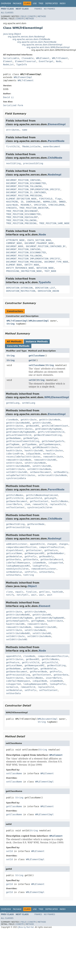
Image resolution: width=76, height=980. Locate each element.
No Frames (49, 9)
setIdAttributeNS (17, 472)
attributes (13, 130)
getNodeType (31, 438)
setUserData (46, 572)
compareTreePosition (52, 547)
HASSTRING (12, 202)
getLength (50, 498)
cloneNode (12, 420)
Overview (6, 3)
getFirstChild (15, 498)
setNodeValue (14, 572)
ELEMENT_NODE (14, 265)
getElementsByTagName (48, 429)
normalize (49, 454)
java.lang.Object (12, 34)
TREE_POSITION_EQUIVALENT (22, 217)
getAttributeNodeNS (18, 423)
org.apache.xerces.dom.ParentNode (37, 42)
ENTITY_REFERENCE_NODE (20, 268)
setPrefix (31, 572)
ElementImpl (57, 124)
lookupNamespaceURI (18, 566)
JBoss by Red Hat (26, 927)
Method (42, 16)
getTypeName (29, 444)
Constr (32, 16)
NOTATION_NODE (45, 268)
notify (10, 595)
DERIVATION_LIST (45, 288)
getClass (44, 592)
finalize (31, 592)
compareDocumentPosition (21, 547)
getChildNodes (15, 495)
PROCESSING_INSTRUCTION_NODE (24, 271)
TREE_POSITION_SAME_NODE (54, 223)
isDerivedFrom (15, 454)
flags (58, 199)
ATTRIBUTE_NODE (15, 240)
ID (22, 202)
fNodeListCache (31, 146)
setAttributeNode (35, 463)
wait (34, 595)
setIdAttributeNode (39, 469)
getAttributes (15, 426)
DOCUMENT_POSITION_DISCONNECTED (26, 183)
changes (64, 544)
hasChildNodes (60, 501)
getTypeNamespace (50, 444)
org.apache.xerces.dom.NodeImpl (26, 37)
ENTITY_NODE (32, 265)
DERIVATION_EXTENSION (19, 288)
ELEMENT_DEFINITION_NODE (21, 199)
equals (19, 592)
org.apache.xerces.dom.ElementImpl (42, 45)
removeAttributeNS (45, 460)
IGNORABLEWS (33, 202)
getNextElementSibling (48, 435)
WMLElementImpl (23, 77)
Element (8, 61)
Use (35, 3)
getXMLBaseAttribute (45, 447)
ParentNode (56, 141)
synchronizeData (16, 478)
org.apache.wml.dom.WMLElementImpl (48, 47)
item (27, 504)
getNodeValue (14, 556)
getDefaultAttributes (19, 429)
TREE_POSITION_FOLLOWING (21, 220)
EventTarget (46, 61)
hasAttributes (54, 451)
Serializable (11, 58)
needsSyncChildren (17, 569)
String (11, 324)
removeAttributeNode (19, 460)
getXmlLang (13, 403)
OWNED (62, 202)
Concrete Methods (18, 346)
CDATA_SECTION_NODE (39, 240)
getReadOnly (46, 556)
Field (23, 16)
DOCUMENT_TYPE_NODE (56, 262)
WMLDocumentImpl (39, 321)
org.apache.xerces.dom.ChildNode (31, 39)
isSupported (56, 563)
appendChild (37, 544)
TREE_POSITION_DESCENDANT (22, 211)
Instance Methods (37, 342)
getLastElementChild (19, 435)
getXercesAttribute (18, 447)
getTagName (13, 444)
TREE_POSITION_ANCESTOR (34, 208)
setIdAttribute (15, 469)
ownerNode (12, 205)
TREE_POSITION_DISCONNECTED (23, 214)
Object (32, 586)
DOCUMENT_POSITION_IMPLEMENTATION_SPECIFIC (33, 189)
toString (29, 575)
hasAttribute (14, 451)
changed (52, 544)
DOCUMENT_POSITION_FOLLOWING (24, 186)
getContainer (34, 550)
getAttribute (29, 420)
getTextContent (39, 501)
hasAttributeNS (34, 451)
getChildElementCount (55, 426)
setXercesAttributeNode (52, 475)
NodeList (8, 64)
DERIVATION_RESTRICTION (21, 291)
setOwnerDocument (41, 472)
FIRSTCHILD (46, 199)
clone (9, 592)
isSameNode (39, 563)
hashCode (58, 592)
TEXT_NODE (50, 271)
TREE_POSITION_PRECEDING (21, 223)
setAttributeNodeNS (18, 466)
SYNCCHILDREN (56, 205)
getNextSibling (15, 524)
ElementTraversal (26, 61)
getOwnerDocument (17, 501)
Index (63, 3)
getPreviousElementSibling (23, 441)
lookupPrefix (41, 566)
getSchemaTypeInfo (53, 441)
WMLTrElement (60, 58)
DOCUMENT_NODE (15, 246)
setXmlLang (29, 403)
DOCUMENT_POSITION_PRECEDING (24, 196)
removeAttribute (53, 457)
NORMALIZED (50, 202)
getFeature (51, 550)
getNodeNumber (56, 553)
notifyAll (23, 595)
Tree (41, 3)
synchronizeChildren (40, 507)
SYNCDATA (11, 208)
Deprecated (52, 3)
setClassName (37, 365)
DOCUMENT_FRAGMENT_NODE (39, 243)
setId (32, 380)
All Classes (7, 13)
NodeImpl (55, 175)
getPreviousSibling (18, 527)
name (25, 130)
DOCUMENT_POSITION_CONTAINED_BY (46, 246)
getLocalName (14, 553)
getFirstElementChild (51, 432)
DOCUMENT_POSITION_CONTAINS (23, 180)
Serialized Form (13, 105)
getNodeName (13, 438)
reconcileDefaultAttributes (23, 457)
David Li (8, 97)
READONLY (26, 205)
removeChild (40, 504)
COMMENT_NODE (14, 243)
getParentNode (36, 524)
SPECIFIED (40, 205)
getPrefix (31, 556)
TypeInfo (22, 64)
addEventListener (17, 544)
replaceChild (58, 504)
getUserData (13, 559)
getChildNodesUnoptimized (42, 495)
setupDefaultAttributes (21, 475)
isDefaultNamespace (18, 563)
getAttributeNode (50, 420)
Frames (38, 9)
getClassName (37, 356)
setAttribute (14, 463)
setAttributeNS (42, 466)
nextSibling (13, 163)
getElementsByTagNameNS (21, 432)
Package (17, 3)
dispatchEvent (15, 550)
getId (32, 360)
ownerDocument (52, 146)
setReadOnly (61, 472)
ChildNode (55, 158)
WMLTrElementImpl (17, 321)
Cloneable (28, 58)
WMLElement (43, 58)
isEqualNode (33, 454)
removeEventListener (44, 569)
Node (59, 61)
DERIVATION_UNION (48, 291)
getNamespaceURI (34, 553)
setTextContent (15, 507)
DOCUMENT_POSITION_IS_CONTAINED (26, 192)
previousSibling (33, 163)
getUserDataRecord (52, 559)
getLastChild (34, 498)
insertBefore (14, 504)
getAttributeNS (42, 423)
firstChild (13, 146)
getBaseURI (32, 426)
